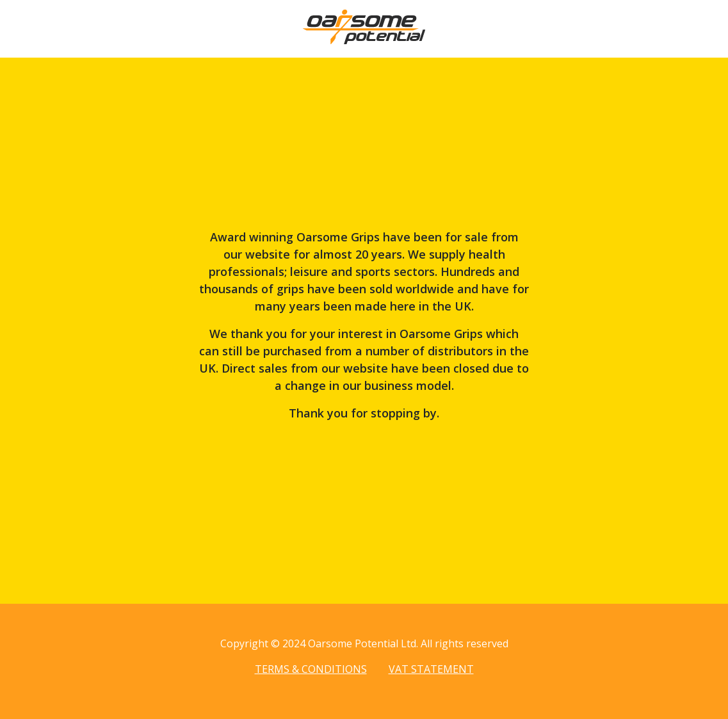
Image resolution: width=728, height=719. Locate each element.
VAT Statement (431, 669)
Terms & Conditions (311, 669)
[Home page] (364, 40)
